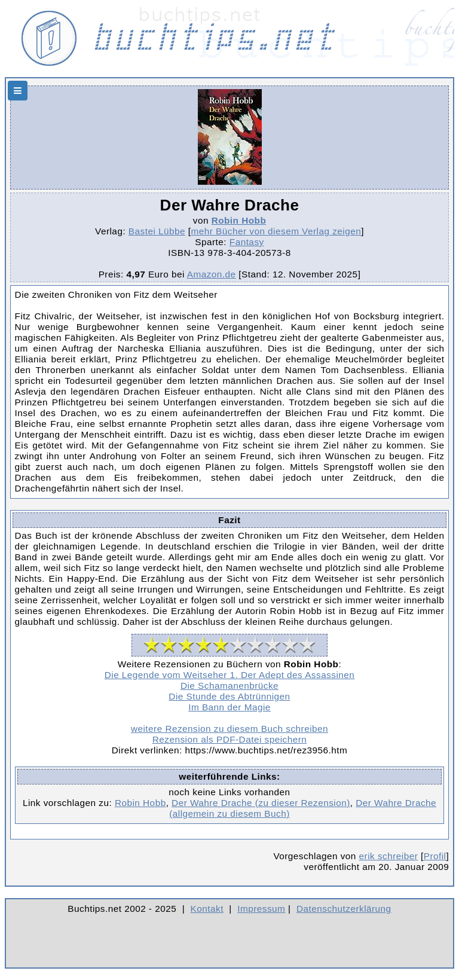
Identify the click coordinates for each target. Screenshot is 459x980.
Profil (435, 856)
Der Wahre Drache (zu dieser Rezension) (261, 803)
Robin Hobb (239, 220)
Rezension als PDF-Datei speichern (230, 739)
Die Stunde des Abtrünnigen (229, 696)
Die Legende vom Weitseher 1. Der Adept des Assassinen (230, 675)
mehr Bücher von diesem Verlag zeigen (276, 231)
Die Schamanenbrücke (229, 686)
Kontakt (207, 909)
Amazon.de (212, 274)
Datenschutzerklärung (344, 909)
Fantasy (247, 242)
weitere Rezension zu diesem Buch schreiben (229, 729)
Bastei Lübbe (157, 231)
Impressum (261, 909)
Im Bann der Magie (229, 707)
